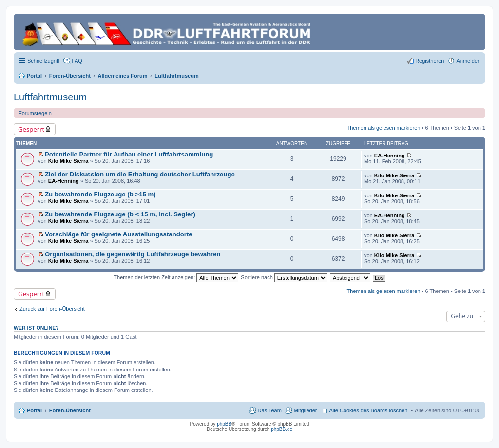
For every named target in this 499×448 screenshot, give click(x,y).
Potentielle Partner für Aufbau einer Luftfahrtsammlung (129, 154)
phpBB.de (282, 429)
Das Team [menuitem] (269, 410)
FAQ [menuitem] (77, 61)
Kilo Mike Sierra (68, 161)
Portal (34, 76)
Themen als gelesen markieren (383, 128)
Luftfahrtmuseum (50, 97)
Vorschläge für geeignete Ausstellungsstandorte (119, 234)
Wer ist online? (36, 328)
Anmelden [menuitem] (468, 61)
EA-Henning (390, 156)
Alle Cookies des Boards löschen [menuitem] (369, 410)
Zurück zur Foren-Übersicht (52, 309)
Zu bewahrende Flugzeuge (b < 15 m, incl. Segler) (120, 214)
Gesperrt (31, 129)
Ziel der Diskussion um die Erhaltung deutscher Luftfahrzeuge (140, 174)
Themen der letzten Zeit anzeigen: (176, 277)
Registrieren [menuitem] (430, 61)
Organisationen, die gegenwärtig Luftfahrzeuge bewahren (133, 254)
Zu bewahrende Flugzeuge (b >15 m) (100, 194)
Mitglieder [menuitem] (306, 410)
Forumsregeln (35, 113)
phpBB (224, 424)
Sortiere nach (284, 277)
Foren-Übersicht (70, 410)
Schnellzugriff (43, 61)
